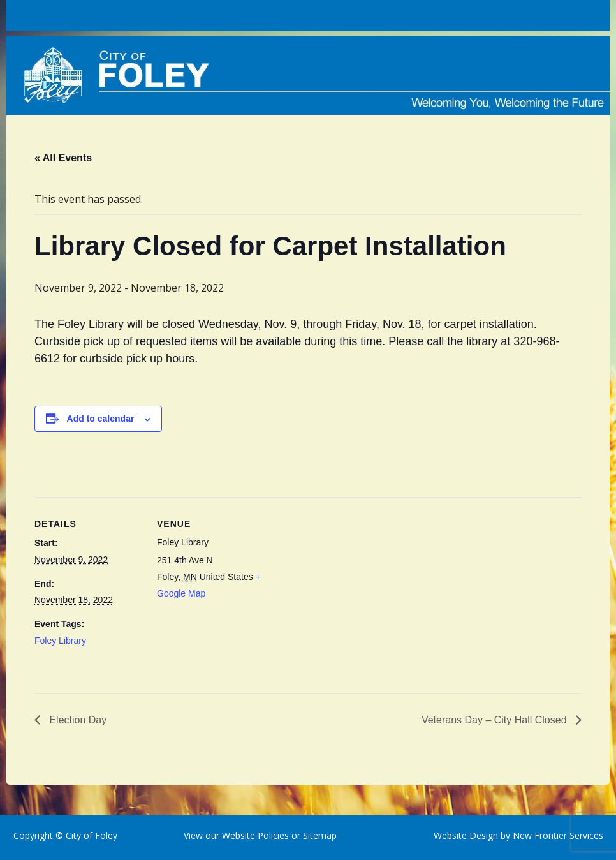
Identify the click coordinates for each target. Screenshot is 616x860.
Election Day (77, 720)
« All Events (63, 158)
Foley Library (60, 641)
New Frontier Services (558, 835)
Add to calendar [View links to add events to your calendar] (101, 419)
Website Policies (255, 835)
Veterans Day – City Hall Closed (495, 720)
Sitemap (319, 835)
